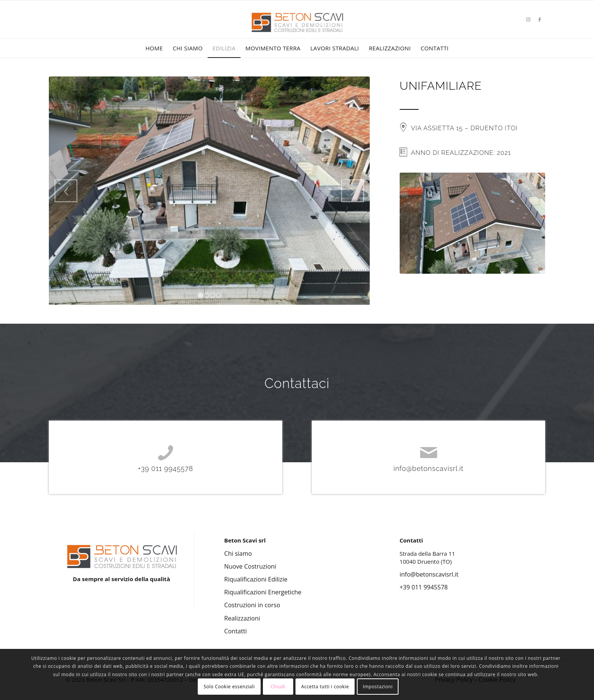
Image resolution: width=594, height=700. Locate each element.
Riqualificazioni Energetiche (263, 592)
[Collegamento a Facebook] (539, 19)
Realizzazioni (242, 618)
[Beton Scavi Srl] (297, 30)
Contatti (236, 631)
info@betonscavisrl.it (429, 468)
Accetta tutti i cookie (325, 687)
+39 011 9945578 (166, 468)
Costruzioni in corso (252, 605)
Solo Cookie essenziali (229, 687)
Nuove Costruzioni (250, 566)
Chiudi (278, 687)
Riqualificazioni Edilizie (256, 579)
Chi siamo (238, 553)
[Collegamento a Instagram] (528, 19)
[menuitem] (154, 48)
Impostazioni (378, 687)
